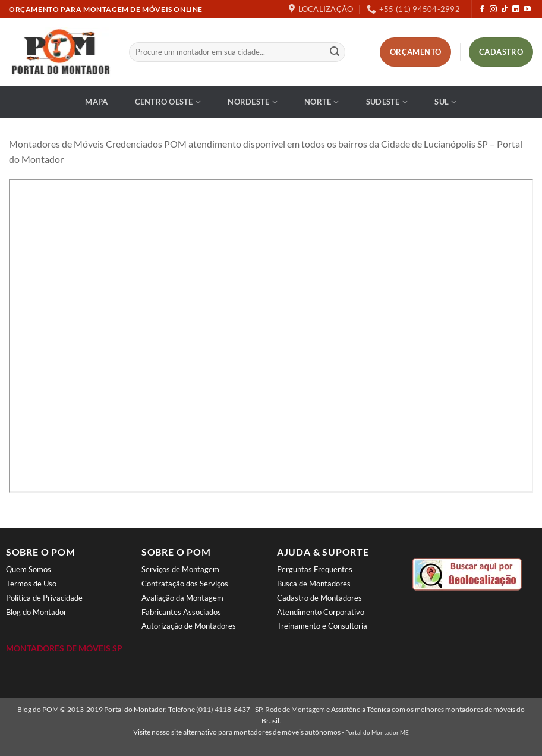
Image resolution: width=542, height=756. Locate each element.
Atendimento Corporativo (321, 612)
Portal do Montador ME (377, 732)
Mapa (96, 102)
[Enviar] (335, 52)
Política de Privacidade (44, 598)
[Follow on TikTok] (505, 10)
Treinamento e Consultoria (322, 626)
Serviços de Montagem (180, 569)
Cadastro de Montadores (319, 598)
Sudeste (387, 102)
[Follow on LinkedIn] (516, 10)
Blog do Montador (36, 612)
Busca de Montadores (314, 584)
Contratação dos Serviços (185, 584)
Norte (322, 102)
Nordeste (253, 102)
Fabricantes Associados (181, 612)
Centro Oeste (168, 102)
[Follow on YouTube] (527, 10)
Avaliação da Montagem (182, 598)
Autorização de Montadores (189, 626)
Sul (445, 102)
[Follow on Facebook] (482, 10)
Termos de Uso (31, 584)
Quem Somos (29, 569)
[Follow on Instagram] (493, 10)
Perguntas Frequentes (315, 569)
